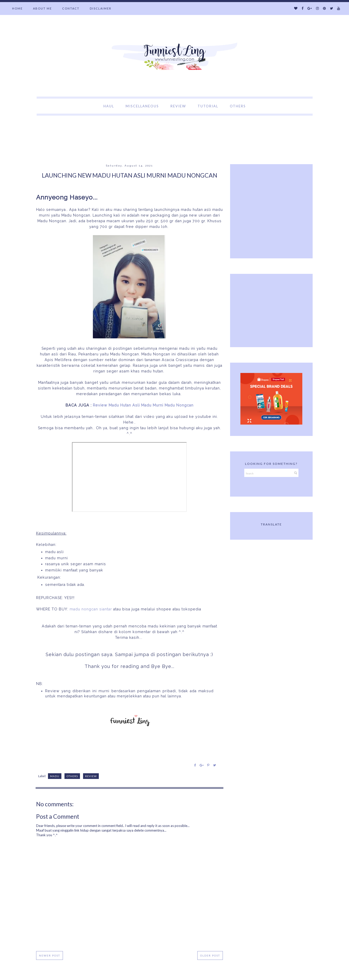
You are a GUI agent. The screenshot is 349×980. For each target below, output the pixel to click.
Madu (55, 776)
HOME (17, 8)
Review (91, 776)
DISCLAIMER (101, 8)
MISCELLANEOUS (142, 106)
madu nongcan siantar (91, 609)
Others (72, 776)
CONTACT (71, 8)
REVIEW (178, 106)
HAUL (109, 106)
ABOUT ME (42, 8)
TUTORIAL (208, 106)
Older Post (210, 955)
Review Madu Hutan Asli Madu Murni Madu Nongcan (143, 405)
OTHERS (238, 106)
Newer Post (50, 955)
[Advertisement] (94, 127)
